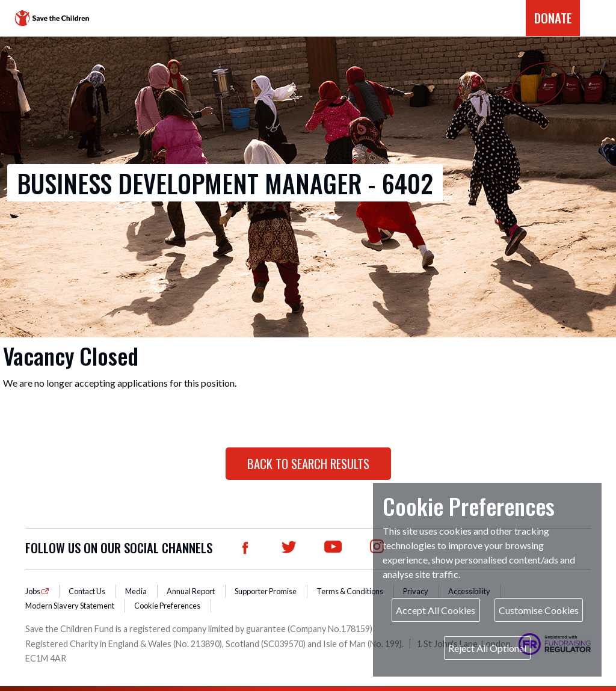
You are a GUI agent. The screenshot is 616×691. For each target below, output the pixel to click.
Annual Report (191, 591)
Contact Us (87, 591)
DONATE (553, 18)
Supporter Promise (266, 591)
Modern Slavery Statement (70, 606)
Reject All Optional (487, 648)
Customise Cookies (539, 610)
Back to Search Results (308, 463)
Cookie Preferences (167, 606)
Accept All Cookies (436, 610)
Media (136, 591)
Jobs (33, 591)
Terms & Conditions (350, 591)
